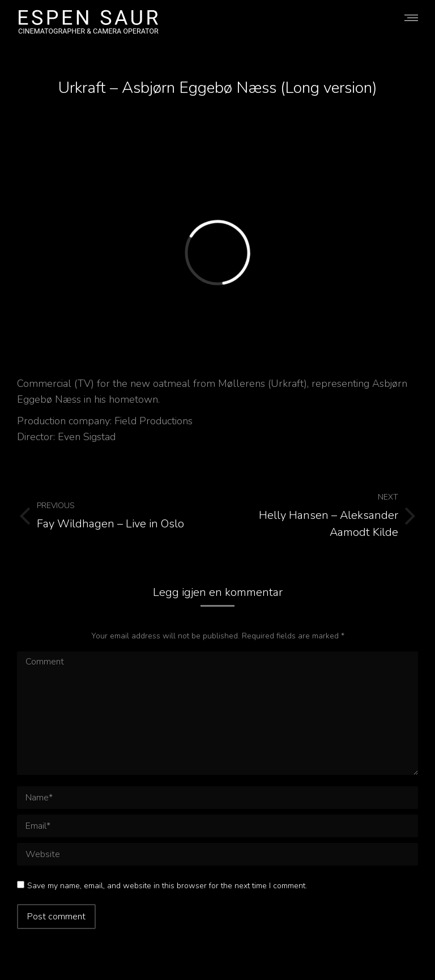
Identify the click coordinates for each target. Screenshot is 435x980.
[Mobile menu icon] (411, 18)
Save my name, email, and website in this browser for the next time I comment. (167, 886)
